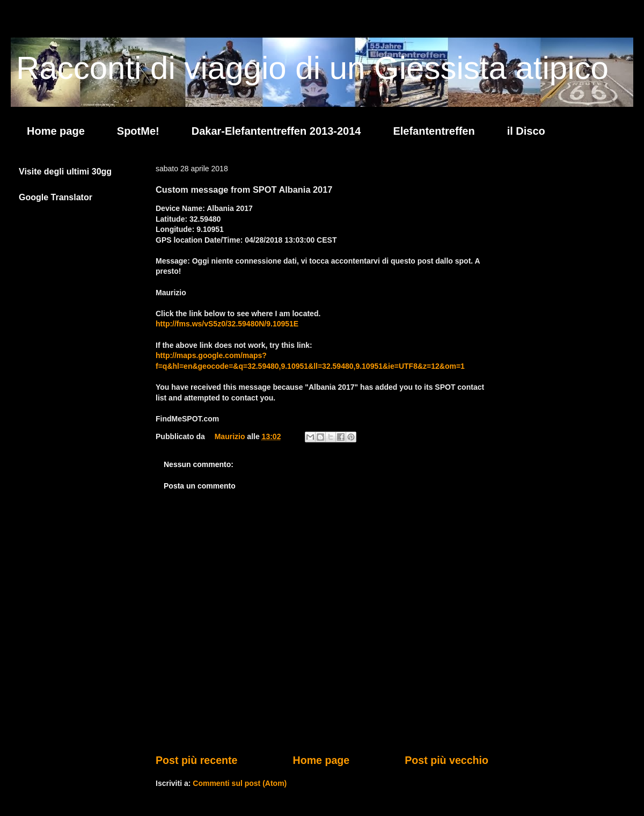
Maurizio (231, 436)
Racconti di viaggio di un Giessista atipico (312, 68)
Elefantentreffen (434, 131)
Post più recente (196, 760)
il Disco (526, 131)
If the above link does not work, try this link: (234, 345)
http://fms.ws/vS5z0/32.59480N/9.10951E (227, 324)
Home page (56, 131)
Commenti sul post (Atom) (240, 783)
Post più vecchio (447, 760)
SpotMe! (138, 131)
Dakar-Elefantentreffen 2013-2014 (276, 131)
